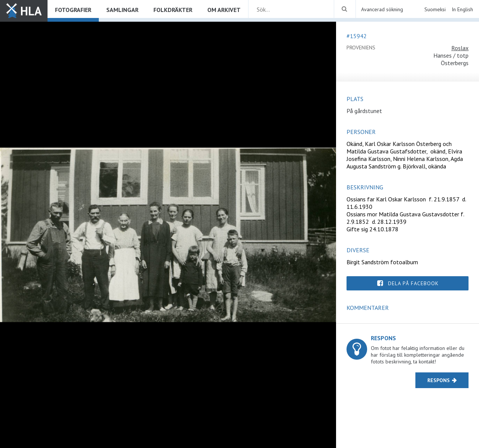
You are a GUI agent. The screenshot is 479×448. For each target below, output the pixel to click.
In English (462, 9)
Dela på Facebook (413, 283)
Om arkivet (224, 10)
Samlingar (122, 10)
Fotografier (73, 10)
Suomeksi (435, 9)
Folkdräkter (173, 10)
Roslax (460, 48)
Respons (439, 380)
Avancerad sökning (382, 9)
